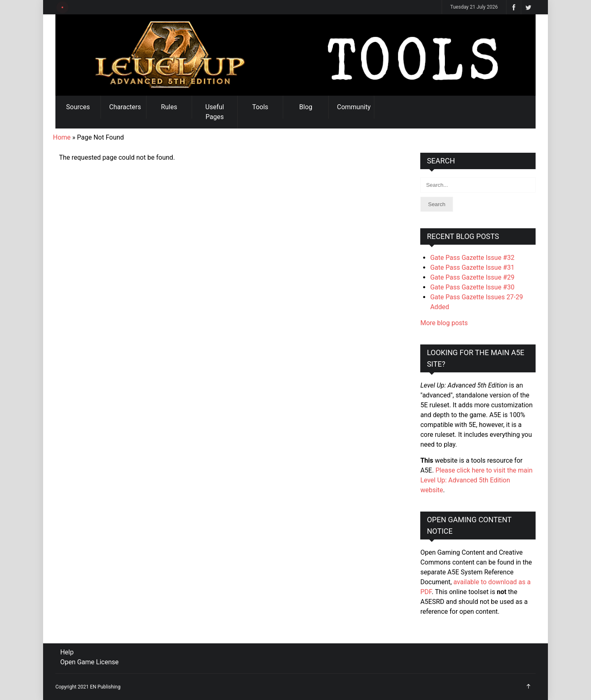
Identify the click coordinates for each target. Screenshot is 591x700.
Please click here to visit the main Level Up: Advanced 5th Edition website (476, 480)
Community (354, 107)
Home (62, 137)
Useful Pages (214, 112)
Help (67, 652)
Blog (306, 107)
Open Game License (89, 662)
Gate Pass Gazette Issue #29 (472, 277)
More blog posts (444, 323)
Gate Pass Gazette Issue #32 (472, 258)
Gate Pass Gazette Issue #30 (472, 287)
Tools (260, 107)
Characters (125, 107)
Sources (78, 107)
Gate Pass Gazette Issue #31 (472, 267)
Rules (169, 107)
